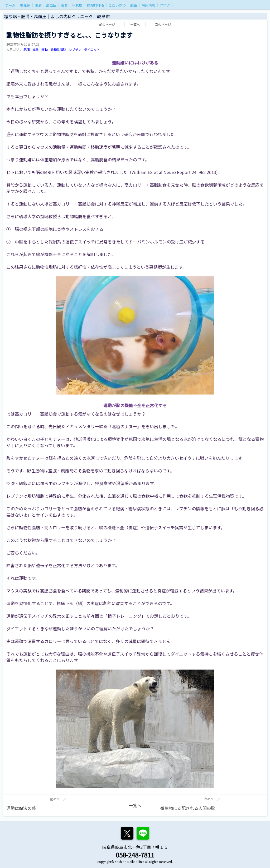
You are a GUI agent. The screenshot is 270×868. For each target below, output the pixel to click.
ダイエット (92, 49)
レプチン (75, 49)
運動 (45, 49)
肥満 (27, 49)
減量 (36, 49)
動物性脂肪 (58, 49)
